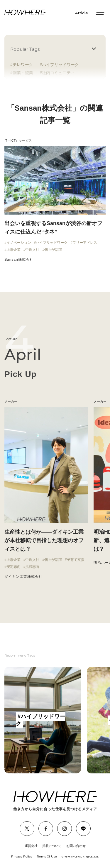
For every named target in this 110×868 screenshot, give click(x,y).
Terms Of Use (47, 856)
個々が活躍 (53, 250)
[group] (43, 720)
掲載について (52, 846)
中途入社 (32, 250)
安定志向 (13, 567)
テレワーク (23, 65)
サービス (25, 140)
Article (82, 13)
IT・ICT (10, 140)
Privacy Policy (22, 856)
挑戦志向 (32, 567)
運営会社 (31, 846)
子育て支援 (76, 560)
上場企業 (13, 250)
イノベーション (19, 243)
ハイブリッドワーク (60, 65)
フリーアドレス (85, 243)
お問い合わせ (76, 846)
